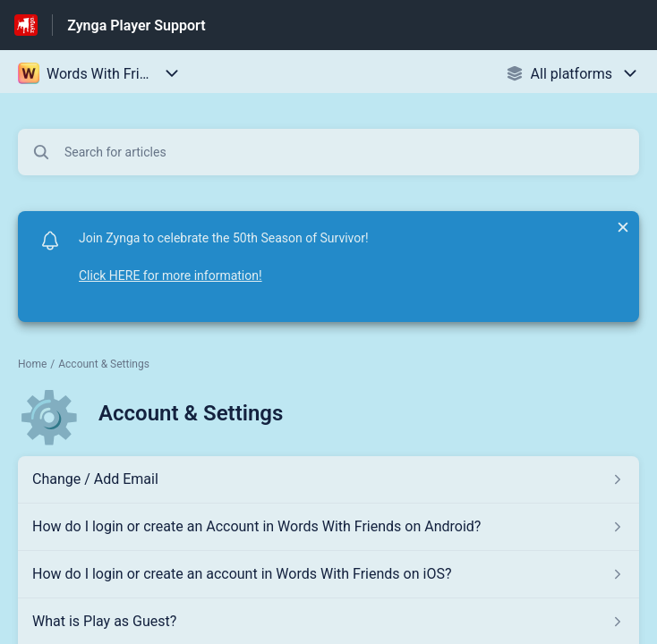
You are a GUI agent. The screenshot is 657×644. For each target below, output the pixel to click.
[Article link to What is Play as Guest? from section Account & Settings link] (328, 622)
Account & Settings (104, 364)
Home (32, 364)
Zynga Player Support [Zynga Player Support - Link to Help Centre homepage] (136, 25)
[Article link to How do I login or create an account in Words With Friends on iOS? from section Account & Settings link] (328, 574)
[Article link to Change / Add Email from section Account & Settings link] (328, 479)
